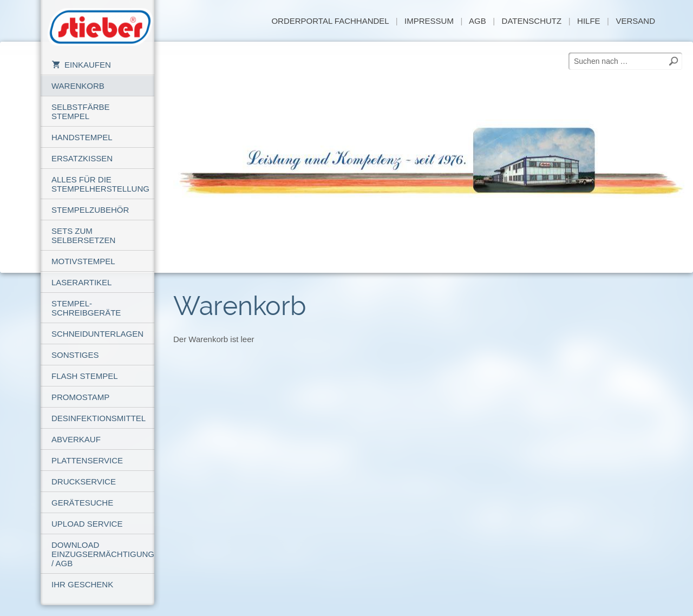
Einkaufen (81, 65)
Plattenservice (87, 460)
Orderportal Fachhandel (330, 21)
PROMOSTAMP (80, 397)
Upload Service (87, 524)
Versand (635, 21)
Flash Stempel (85, 376)
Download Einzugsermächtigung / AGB (103, 554)
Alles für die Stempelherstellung (100, 184)
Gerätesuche (82, 503)
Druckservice (84, 481)
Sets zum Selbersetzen (83, 235)
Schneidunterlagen (97, 334)
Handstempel (82, 137)
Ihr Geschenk (82, 584)
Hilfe (589, 21)
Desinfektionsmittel (99, 418)
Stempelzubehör (90, 210)
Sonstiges (75, 355)
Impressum (429, 21)
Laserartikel (81, 282)
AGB (478, 21)
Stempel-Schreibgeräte (86, 308)
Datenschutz (532, 21)
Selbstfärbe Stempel (81, 112)
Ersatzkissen (82, 158)
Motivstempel (83, 261)
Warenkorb (78, 86)
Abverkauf (76, 439)
